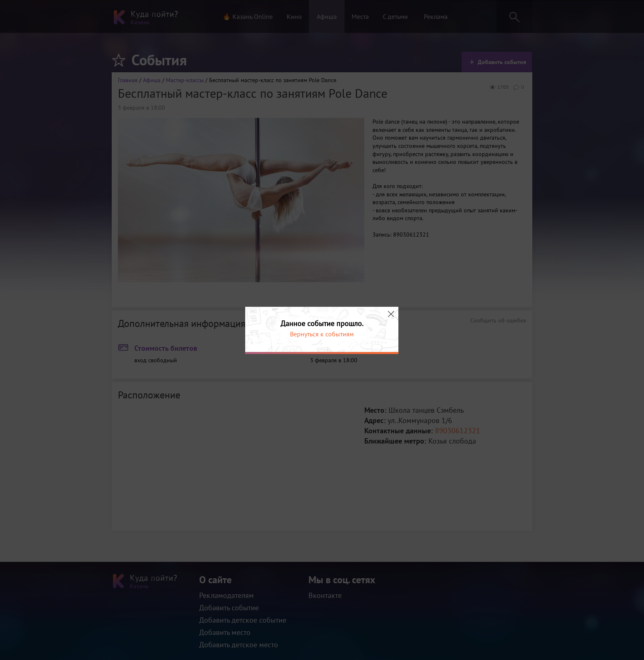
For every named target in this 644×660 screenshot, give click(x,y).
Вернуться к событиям (322, 334)
